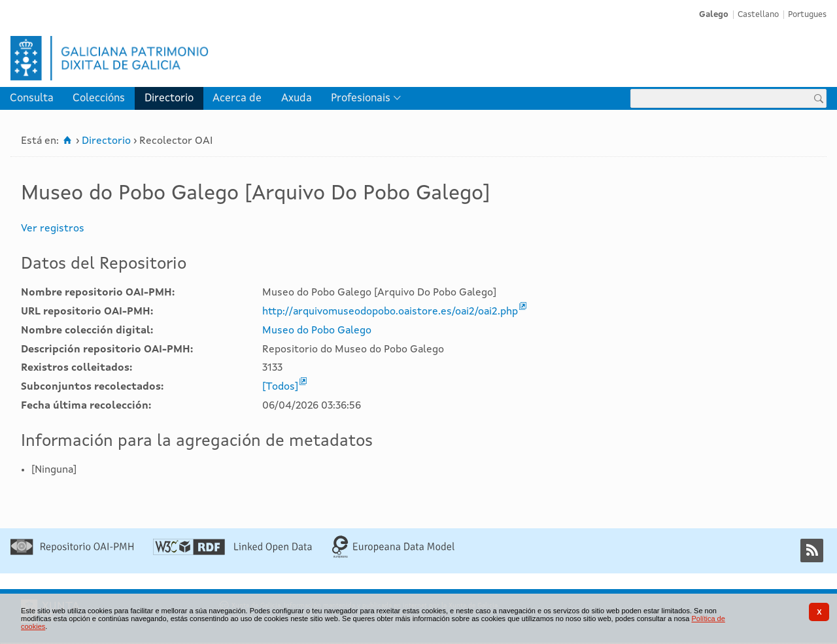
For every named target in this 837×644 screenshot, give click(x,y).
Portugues (807, 15)
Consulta (32, 98)
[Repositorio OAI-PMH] (72, 552)
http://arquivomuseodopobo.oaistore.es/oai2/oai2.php (390, 312)
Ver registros (53, 229)
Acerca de (237, 98)
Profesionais (361, 98)
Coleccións (99, 98)
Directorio (169, 98)
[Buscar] (819, 98)
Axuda (297, 98)
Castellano (758, 15)
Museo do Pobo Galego (317, 331)
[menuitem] (32, 98)
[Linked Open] (232, 552)
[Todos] (280, 387)
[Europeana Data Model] (393, 556)
